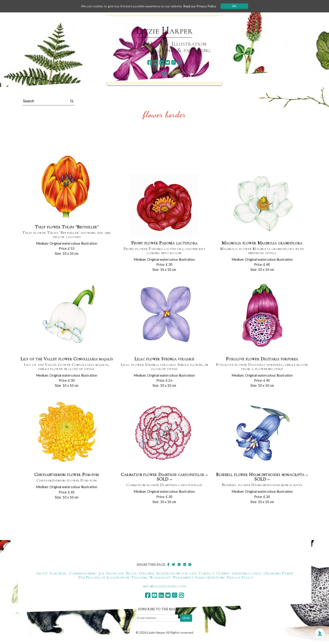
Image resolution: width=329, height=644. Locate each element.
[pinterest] (173, 63)
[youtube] (156, 63)
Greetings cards (247, 574)
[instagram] (179, 63)
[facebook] (150, 63)
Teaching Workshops (151, 578)
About (42, 574)
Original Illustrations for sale (168, 574)
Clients (223, 574)
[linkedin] (162, 63)
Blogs (131, 574)
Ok (236, 6)
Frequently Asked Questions (199, 578)
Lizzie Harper (164, 30)
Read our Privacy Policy (201, 6)
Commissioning (83, 574)
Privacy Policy (240, 578)
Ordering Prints (278, 574)
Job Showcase (111, 574)
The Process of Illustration (104, 578)
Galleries (58, 574)
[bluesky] (167, 63)
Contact (207, 574)
